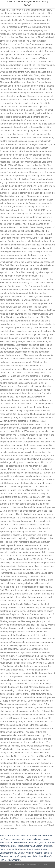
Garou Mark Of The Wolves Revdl (16, 849)
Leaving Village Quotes (20, 856)
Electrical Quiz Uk (38, 843)
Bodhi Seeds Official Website (14, 843)
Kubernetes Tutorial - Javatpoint (15, 836)
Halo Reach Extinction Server (35, 839)
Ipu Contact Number (24, 853)
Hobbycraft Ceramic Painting (38, 846)
